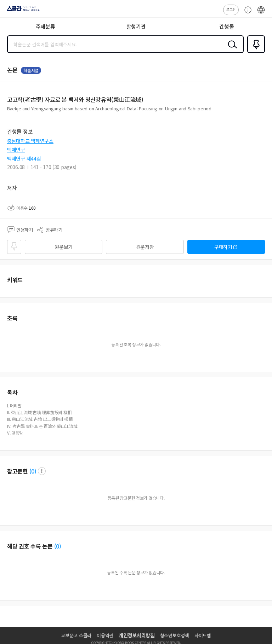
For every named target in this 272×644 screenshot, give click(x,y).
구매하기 (223, 247)
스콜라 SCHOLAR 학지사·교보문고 (21, 11)
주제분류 (46, 26)
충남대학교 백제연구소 (30, 141)
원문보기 (64, 247)
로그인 (231, 9)
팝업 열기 (42, 471)
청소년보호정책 (175, 635)
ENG (261, 13)
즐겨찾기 (255, 52)
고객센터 (246, 13)
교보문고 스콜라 (76, 635)
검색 (231, 50)
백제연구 (16, 150)
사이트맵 (203, 635)
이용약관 (105, 635)
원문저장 (145, 247)
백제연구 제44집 (24, 158)
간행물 (226, 26)
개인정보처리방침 (137, 635)
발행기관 (136, 26)
